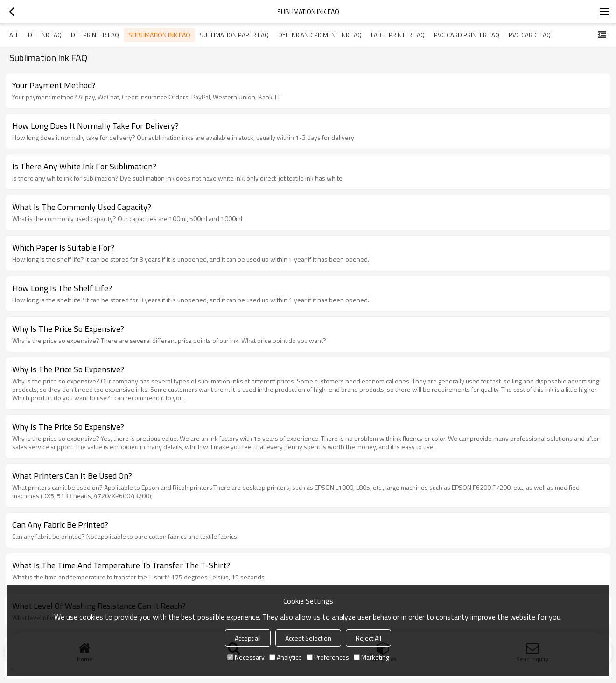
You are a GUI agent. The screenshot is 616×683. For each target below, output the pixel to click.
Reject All (368, 638)
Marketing (371, 657)
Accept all (248, 638)
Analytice (286, 657)
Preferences (328, 657)
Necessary (246, 657)
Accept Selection (308, 638)
